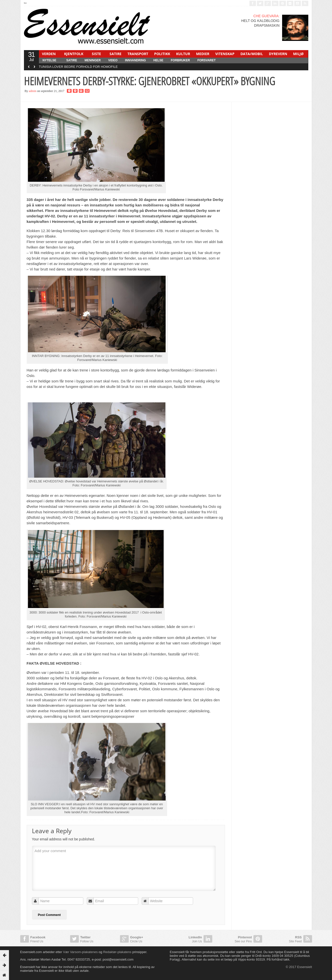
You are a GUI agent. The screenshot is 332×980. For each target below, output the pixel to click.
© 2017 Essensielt (299, 967)
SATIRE (115, 54)
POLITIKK (162, 54)
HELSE (158, 60)
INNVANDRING (135, 60)
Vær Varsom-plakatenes (80, 952)
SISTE (96, 54)
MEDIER (203, 54)
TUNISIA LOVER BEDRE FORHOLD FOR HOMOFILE (78, 67)
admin (33, 91)
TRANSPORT (138, 54)
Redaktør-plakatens (117, 952)
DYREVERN (278, 54)
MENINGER (93, 60)
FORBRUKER (180, 60)
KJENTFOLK (74, 54)
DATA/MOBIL (252, 54)
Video (113, 60)
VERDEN (49, 54)
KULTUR (183, 54)
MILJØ (298, 54)
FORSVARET (206, 60)
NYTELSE (50, 60)
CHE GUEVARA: (267, 16)
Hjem (25, 3)
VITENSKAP (225, 54)
